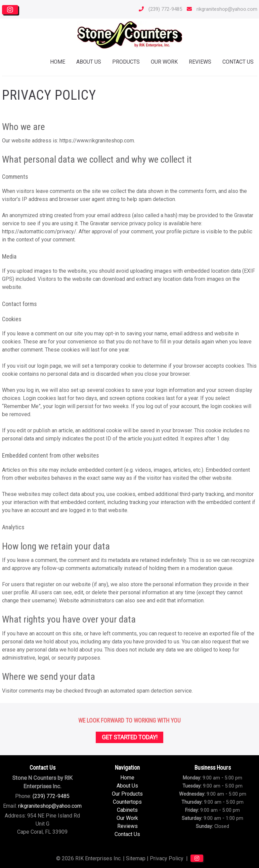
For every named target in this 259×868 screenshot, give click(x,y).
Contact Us (127, 834)
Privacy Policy (167, 858)
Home (58, 62)
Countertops (127, 802)
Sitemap (136, 858)
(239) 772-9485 (159, 9)
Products (126, 62)
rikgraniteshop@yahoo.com (220, 9)
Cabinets (127, 810)
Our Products (127, 794)
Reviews (200, 62)
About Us (89, 62)
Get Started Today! (130, 737)
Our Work (164, 62)
